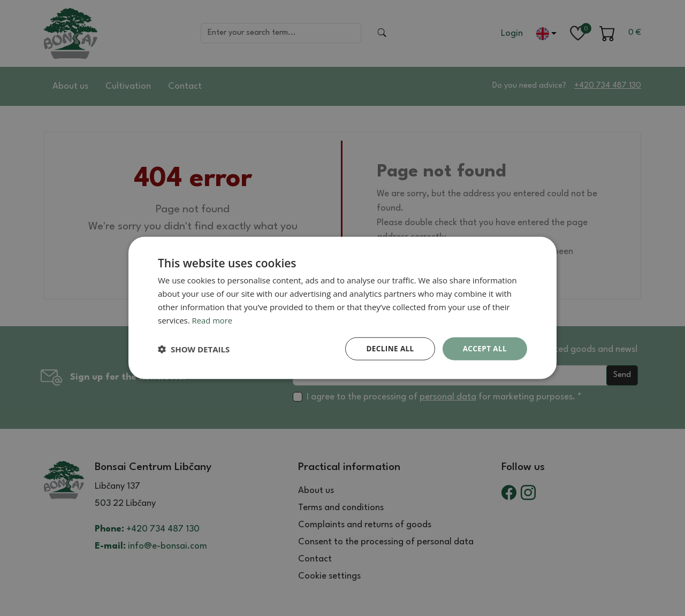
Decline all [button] (387, 348)
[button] (194, 349)
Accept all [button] (484, 348)
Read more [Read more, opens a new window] (213, 320)
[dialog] (342, 308)
